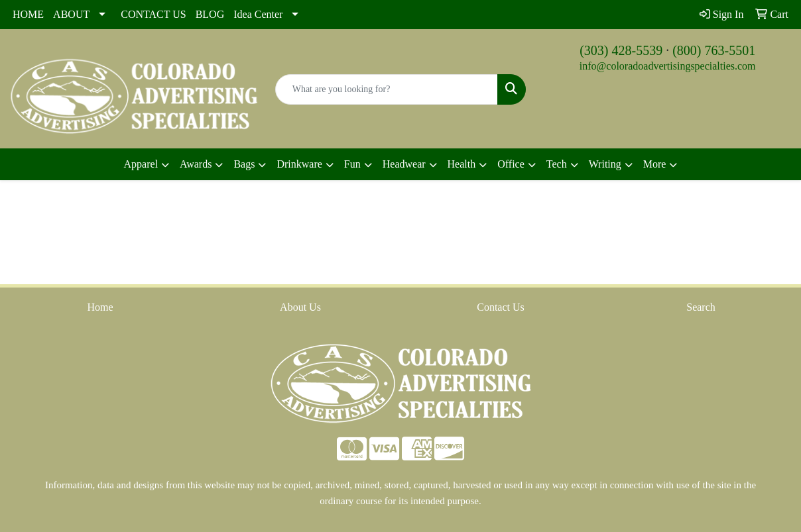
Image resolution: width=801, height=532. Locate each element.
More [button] (655, 164)
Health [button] (462, 164)
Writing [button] (605, 164)
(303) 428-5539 (621, 50)
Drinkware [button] (299, 164)
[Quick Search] (387, 89)
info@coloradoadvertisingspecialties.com (668, 66)
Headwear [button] (404, 164)
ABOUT (71, 14)
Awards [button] (196, 164)
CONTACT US (153, 14)
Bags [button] (244, 164)
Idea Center (258, 14)
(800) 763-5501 (714, 50)
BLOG (210, 14)
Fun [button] (352, 164)
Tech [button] (557, 164)
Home (100, 307)
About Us (300, 307)
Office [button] (511, 164)
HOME (28, 14)
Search (701, 307)
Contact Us (501, 307)
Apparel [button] (141, 164)
